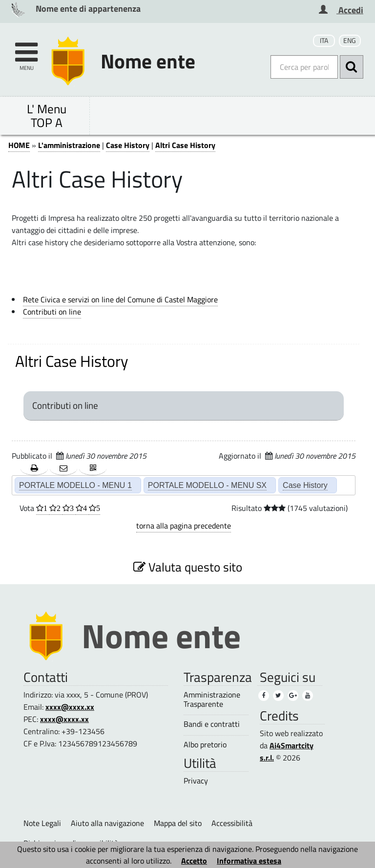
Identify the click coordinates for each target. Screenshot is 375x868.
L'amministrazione (69, 145)
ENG (350, 41)
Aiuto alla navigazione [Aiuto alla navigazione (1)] (107, 823)
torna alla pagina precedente (184, 526)
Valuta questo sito (188, 567)
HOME (19, 145)
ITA (324, 41)
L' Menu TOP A (47, 116)
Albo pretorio (205, 745)
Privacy (196, 781)
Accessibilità (232, 823)
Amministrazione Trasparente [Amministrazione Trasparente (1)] (212, 699)
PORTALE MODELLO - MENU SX (207, 485)
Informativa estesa (249, 861)
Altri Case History (185, 145)
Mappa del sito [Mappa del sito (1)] (178, 823)
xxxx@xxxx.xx (70, 707)
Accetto (194, 861)
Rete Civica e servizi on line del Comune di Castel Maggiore (120, 299)
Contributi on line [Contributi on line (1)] (52, 312)
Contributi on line (65, 405)
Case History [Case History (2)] (305, 485)
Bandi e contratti (212, 724)
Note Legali (42, 823)
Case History (128, 145)
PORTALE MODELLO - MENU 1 (75, 485)
